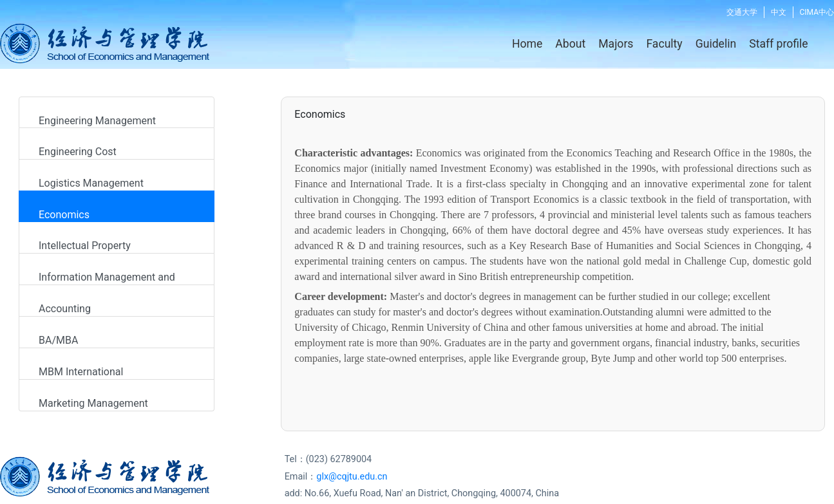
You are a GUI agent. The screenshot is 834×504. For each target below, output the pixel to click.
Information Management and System (104, 278)
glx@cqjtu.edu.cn (352, 477)
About (570, 44)
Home (527, 44)
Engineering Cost (78, 152)
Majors (616, 44)
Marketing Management (93, 403)
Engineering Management (97, 121)
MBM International (81, 372)
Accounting (65, 309)
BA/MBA (58, 340)
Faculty (664, 44)
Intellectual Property (85, 246)
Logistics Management (91, 183)
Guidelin (716, 44)
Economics (64, 215)
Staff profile (778, 44)
